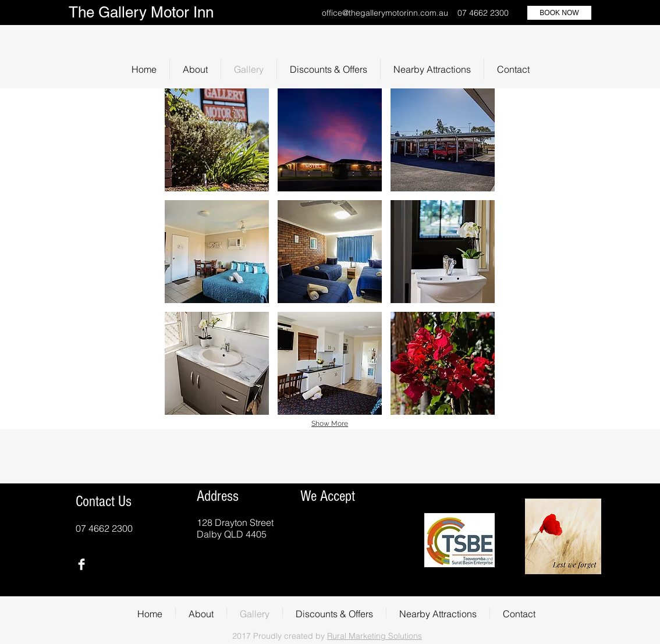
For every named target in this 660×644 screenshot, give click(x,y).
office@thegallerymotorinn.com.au (385, 13)
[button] (217, 140)
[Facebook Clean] (81, 564)
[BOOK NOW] (559, 13)
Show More (330, 424)
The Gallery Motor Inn (141, 12)
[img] (318, 529)
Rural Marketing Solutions (375, 636)
